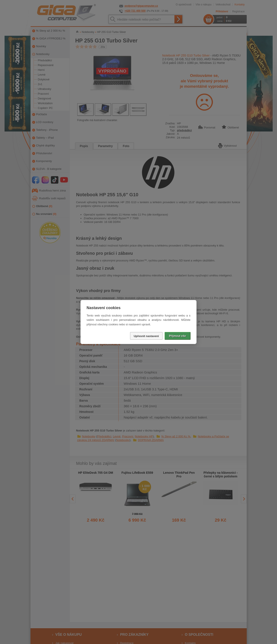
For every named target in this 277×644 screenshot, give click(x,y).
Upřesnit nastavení (146, 336)
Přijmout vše (177, 336)
